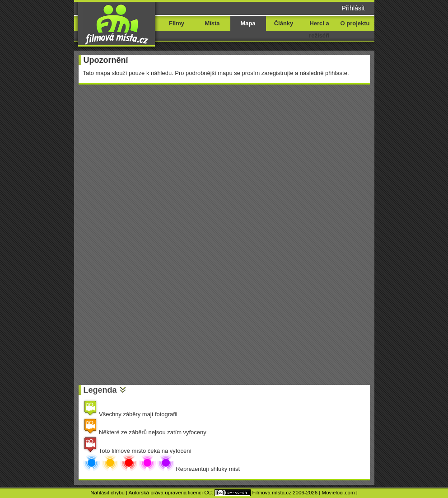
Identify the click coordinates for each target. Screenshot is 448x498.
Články (284, 23)
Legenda (100, 390)
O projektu (355, 23)
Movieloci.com (338, 493)
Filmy (177, 23)
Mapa (248, 23)
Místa (212, 23)
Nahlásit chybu (107, 493)
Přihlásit (353, 8)
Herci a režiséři (319, 29)
